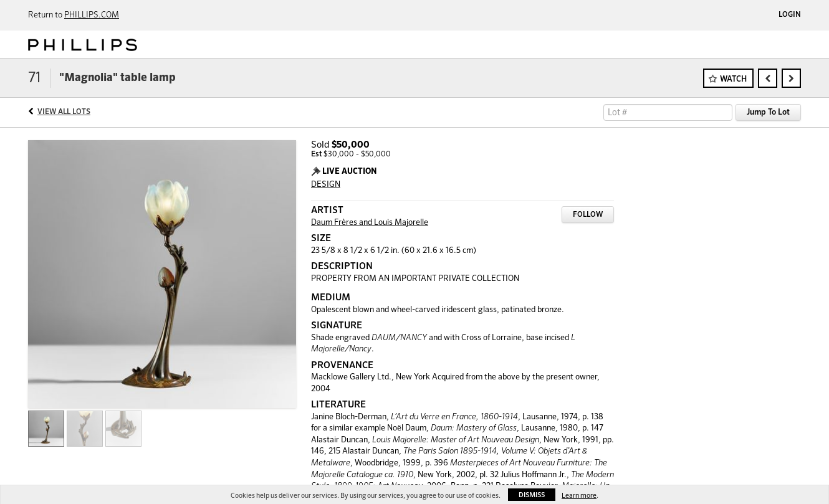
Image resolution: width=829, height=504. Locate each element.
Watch (733, 79)
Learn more (579, 496)
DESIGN (326, 185)
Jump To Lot (768, 112)
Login (790, 15)
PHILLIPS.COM (92, 15)
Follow (588, 215)
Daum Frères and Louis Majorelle (370, 223)
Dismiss (532, 495)
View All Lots (64, 112)
